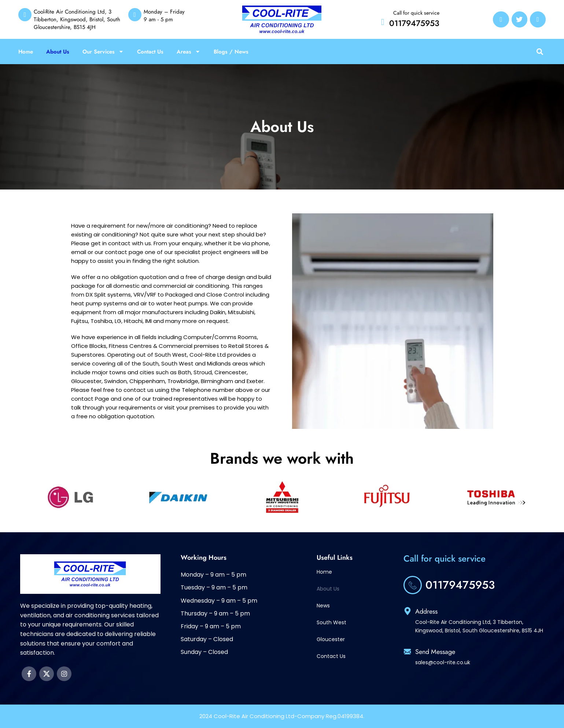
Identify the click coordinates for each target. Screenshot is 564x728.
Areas (189, 52)
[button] (540, 52)
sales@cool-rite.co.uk (443, 662)
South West (331, 622)
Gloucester (331, 639)
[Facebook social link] (29, 674)
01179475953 (414, 23)
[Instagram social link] (64, 674)
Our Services (103, 52)
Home (26, 52)
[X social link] (47, 674)
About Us (58, 52)
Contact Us (150, 52)
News (323, 606)
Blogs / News (231, 52)
